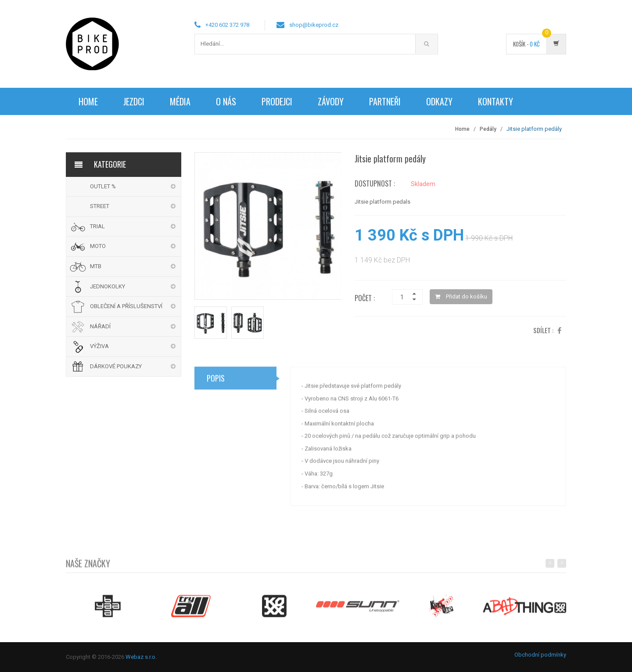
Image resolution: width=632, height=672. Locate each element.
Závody (331, 101)
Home (88, 101)
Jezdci (134, 101)
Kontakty (496, 101)
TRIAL (97, 226)
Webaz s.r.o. (141, 657)
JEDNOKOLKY (108, 286)
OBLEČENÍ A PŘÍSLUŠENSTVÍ (126, 306)
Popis (216, 381)
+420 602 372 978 (227, 25)
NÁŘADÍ (100, 326)
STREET (100, 206)
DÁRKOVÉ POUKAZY (116, 366)
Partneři (385, 101)
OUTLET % (103, 186)
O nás (226, 101)
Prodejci (277, 101)
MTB (96, 266)
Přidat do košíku (461, 296)
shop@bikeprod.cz (314, 25)
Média (180, 101)
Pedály (488, 129)
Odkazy (439, 101)
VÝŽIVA (99, 346)
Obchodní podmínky (540, 655)
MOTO (98, 246)
